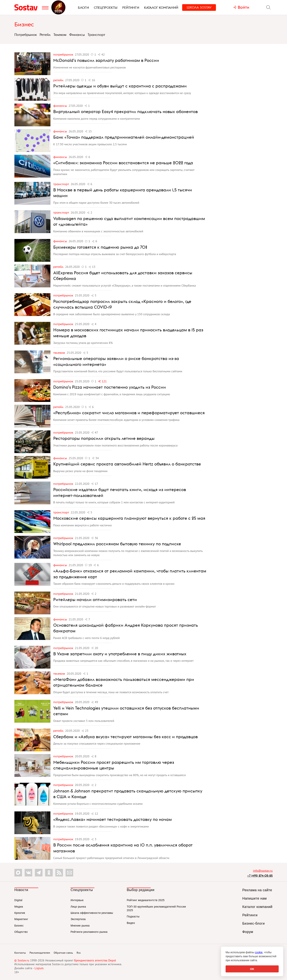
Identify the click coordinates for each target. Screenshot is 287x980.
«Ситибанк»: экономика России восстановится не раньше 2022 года (123, 163)
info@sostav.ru (263, 871)
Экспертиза (78, 919)
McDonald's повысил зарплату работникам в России (106, 60)
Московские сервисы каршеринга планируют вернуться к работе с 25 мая (129, 518)
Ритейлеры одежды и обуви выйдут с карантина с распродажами (120, 86)
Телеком (60, 35)
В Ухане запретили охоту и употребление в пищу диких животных (120, 654)
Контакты (20, 953)
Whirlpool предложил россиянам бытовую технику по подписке (117, 544)
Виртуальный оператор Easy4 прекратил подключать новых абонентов (125, 112)
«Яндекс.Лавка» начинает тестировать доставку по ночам (113, 819)
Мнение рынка (80, 926)
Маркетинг (21, 919)
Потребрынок (26, 35)
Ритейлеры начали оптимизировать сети (95, 600)
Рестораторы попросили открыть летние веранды (104, 438)
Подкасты (133, 916)
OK (252, 969)
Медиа (19, 907)
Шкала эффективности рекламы (92, 913)
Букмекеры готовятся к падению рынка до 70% (100, 247)
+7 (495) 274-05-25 (260, 876)
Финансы (77, 35)
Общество (21, 932)
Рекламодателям (40, 953)
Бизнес (24, 24)
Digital (18, 900)
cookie (259, 952)
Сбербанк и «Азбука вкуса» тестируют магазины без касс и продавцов (125, 737)
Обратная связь (63, 953)
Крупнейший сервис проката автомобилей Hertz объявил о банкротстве (127, 464)
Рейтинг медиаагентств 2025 (146, 900)
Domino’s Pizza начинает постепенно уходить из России (110, 387)
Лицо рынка (78, 907)
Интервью (77, 900)
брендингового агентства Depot (95, 960)
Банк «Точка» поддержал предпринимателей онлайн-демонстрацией (124, 137)
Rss (79, 953)
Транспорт (96, 35)
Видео (131, 923)
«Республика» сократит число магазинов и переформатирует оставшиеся (129, 413)
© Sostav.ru (22, 960)
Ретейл (45, 35)
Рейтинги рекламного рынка (89, 932)
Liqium (39, 968)
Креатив (20, 913)
